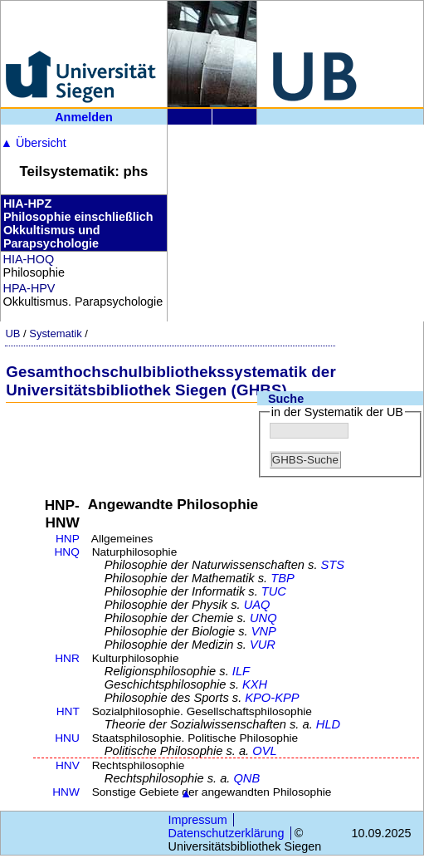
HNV (68, 765)
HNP (68, 539)
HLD (328, 724)
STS (333, 565)
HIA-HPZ (27, 204)
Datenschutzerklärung (227, 833)
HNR (67, 658)
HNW (66, 792)
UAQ (257, 605)
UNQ (263, 618)
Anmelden (84, 117)
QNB (246, 778)
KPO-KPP (272, 698)
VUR (263, 645)
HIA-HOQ (29, 259)
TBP (283, 578)
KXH (255, 684)
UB (12, 333)
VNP (264, 631)
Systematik (55, 333)
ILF (241, 671)
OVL (264, 751)
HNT (68, 711)
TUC (274, 591)
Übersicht (34, 143)
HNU (67, 738)
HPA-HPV (29, 288)
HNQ (66, 552)
